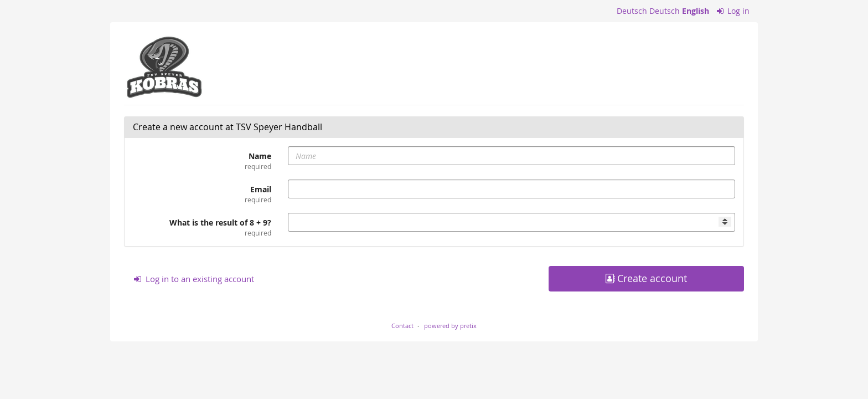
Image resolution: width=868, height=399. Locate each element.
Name (202, 161)
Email (202, 194)
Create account (646, 278)
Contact (402, 326)
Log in (733, 11)
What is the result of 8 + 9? (202, 227)
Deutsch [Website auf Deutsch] (632, 11)
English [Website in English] (696, 11)
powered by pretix (450, 326)
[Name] (512, 156)
